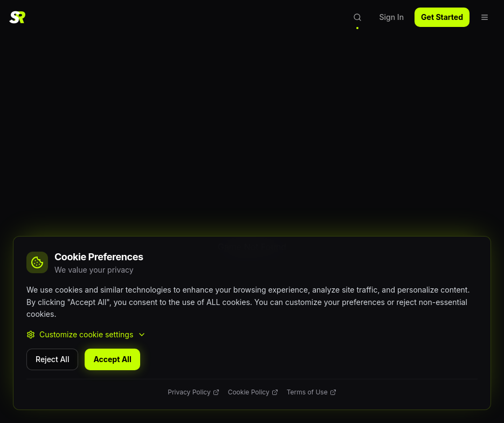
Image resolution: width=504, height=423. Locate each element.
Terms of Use (312, 392)
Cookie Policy (253, 392)
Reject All (52, 359)
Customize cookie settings (86, 334)
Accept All (112, 359)
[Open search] (357, 17)
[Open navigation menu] (485, 17)
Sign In (391, 17)
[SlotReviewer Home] (17, 17)
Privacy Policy (193, 392)
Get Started (442, 17)
